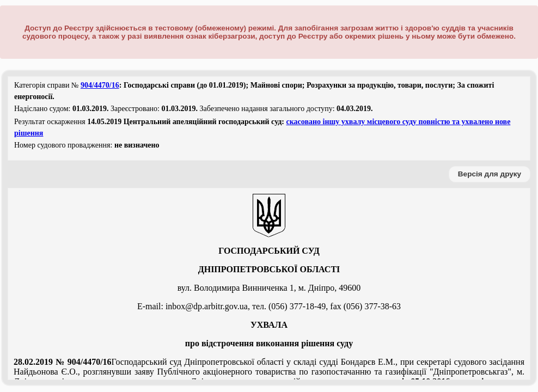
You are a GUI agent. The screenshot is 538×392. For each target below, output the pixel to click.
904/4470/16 (100, 85)
